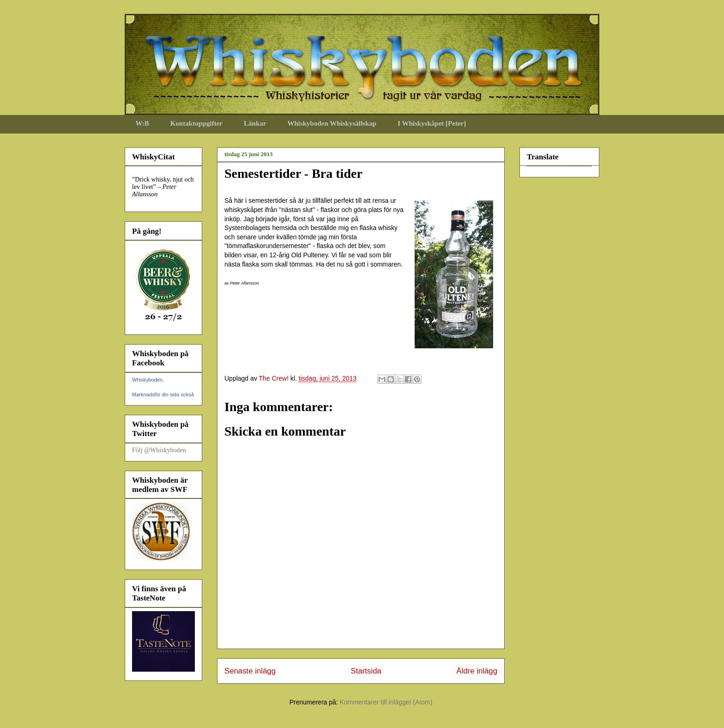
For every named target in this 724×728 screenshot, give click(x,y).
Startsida (366, 671)
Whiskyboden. (148, 380)
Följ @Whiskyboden (159, 450)
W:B (142, 123)
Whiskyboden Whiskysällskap (332, 123)
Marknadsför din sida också (163, 394)
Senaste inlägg (250, 671)
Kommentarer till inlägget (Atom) (386, 702)
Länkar (255, 123)
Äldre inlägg (477, 671)
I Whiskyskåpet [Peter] (432, 123)
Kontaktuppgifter (196, 123)
